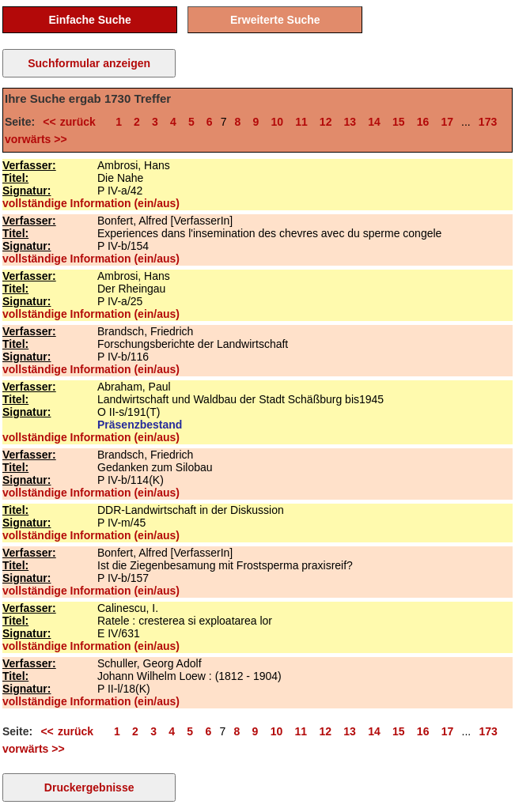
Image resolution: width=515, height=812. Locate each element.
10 (277, 122)
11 (301, 122)
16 (423, 122)
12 (326, 122)
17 (447, 122)
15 (399, 122)
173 (488, 122)
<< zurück (73, 122)
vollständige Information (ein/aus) (91, 203)
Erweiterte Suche (275, 20)
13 (350, 122)
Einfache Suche (90, 20)
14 (374, 122)
